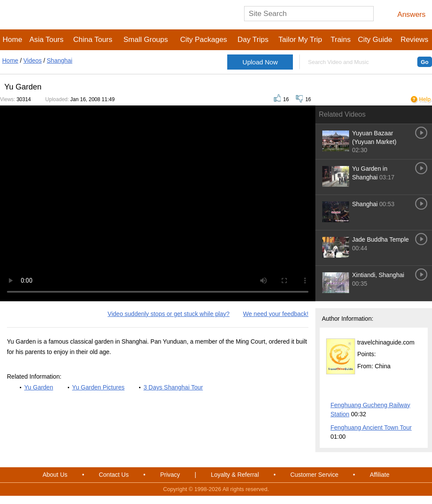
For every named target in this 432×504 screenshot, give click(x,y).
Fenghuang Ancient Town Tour (371, 427)
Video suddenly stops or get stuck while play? (168, 314)
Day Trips (253, 40)
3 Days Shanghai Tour (173, 387)
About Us (55, 475)
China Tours (93, 40)
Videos (33, 61)
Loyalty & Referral (235, 475)
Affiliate (380, 475)
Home (12, 40)
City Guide (375, 40)
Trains (341, 40)
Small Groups (146, 40)
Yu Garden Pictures (98, 387)
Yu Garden (39, 387)
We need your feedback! (276, 314)
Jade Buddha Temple (380, 239)
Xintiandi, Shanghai (378, 275)
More (415, 392)
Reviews (414, 40)
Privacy (170, 475)
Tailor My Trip (300, 40)
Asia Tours (46, 40)
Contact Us (114, 475)
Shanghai (59, 61)
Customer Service (314, 475)
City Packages (204, 40)
